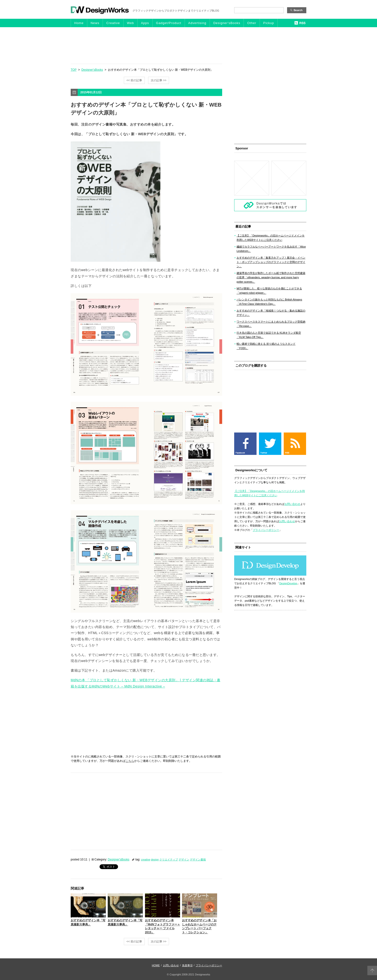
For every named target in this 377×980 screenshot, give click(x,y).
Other (252, 23)
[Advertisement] (188, 45)
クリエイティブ (169, 859)
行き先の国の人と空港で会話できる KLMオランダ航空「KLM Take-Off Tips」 (269, 335)
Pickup (269, 23)
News (95, 23)
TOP (74, 70)
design (155, 859)
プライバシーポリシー (266, 530)
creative (146, 859)
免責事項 (187, 965)
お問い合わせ (292, 504)
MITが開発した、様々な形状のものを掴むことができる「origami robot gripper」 (269, 291)
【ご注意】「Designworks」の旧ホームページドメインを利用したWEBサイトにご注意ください (271, 238)
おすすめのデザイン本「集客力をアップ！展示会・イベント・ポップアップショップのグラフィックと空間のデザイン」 (271, 262)
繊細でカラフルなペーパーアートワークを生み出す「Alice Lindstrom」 (271, 249)
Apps (145, 23)
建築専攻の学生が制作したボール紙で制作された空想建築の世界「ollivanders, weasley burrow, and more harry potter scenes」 (271, 277)
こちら (130, 761)
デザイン (184, 859)
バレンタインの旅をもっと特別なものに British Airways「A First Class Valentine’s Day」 (269, 302)
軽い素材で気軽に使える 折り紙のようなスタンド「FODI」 (266, 346)
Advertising (197, 23)
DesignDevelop (288, 583)
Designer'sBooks (227, 23)
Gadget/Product (169, 23)
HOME (156, 965)
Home (79, 23)
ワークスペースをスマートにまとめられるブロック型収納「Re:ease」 (271, 324)
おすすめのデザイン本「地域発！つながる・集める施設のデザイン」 (271, 313)
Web (131, 23)
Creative (113, 23)
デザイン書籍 (198, 859)
